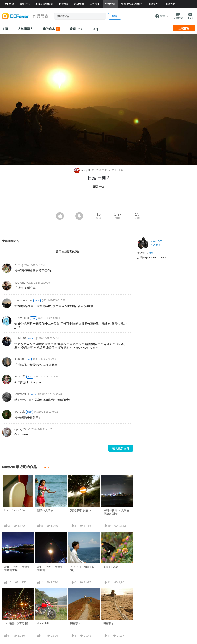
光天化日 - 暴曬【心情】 (82, 569)
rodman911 (22, 394)
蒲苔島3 (108, 624)
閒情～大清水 (45, 510)
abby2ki (83, 170)
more (47, 467)
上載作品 (184, 28)
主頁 (5, 29)
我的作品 (51, 29)
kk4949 (19, 359)
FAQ (95, 29)
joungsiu (20, 411)
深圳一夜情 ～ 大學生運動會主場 (17, 569)
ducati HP (43, 623)
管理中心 (76, 29)
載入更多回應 (121, 448)
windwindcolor (24, 300)
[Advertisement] (98, 202)
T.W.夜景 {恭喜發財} (16, 624)
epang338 (21, 429)
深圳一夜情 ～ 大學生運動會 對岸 (116, 512)
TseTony (20, 283)
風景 (151, 253)
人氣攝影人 (25, 29)
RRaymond (22, 318)
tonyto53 (20, 376)
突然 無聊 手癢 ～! (81, 510)
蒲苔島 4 (76, 624)
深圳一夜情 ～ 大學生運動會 (50, 569)
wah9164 (20, 338)
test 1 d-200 (110, 567)
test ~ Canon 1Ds (15, 510)
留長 (17, 265)
